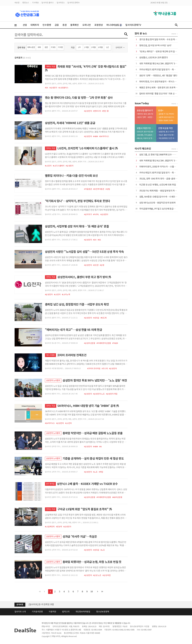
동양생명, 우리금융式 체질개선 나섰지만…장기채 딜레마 (146, 135)
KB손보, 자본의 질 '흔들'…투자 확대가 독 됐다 (146, 138)
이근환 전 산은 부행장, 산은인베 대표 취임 (158, 185)
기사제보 (35, 3)
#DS (99, 240)
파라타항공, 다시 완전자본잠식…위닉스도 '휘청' (161, 82)
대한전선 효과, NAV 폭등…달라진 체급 (146, 114)
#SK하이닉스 (104, 136)
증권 (65, 25)
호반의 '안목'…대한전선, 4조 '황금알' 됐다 (158, 76)
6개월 (100, 47)
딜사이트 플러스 (48, 3)
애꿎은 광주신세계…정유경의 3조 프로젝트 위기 (161, 88)
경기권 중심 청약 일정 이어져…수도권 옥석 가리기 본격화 (165, 39)
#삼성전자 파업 (112, 394)
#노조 (95, 472)
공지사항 (20, 605)
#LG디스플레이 (59, 166)
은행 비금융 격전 (166, 128)
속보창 (17, 3)
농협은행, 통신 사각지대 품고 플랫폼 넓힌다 (168, 132)
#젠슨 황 (105, 111)
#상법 (108, 189)
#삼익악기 (88, 214)
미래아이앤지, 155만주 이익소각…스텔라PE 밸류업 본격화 (165, 167)
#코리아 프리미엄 (94, 369)
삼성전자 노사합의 (53, 380)
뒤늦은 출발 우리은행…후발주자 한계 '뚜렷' (168, 135)
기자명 (60, 47)
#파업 (101, 472)
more (174, 34)
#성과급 (96, 318)
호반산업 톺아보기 (145, 110)
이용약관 (52, 612)
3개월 (93, 47)
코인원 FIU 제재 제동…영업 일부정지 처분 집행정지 (162, 191)
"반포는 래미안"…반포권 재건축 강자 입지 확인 (160, 51)
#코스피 (105, 369)
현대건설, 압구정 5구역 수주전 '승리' (156, 45)
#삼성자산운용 (90, 343)
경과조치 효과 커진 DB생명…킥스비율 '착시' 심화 (146, 132)
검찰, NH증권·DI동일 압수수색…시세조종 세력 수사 (163, 197)
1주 (79, 47)
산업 (25, 25)
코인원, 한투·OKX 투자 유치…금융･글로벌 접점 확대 (163, 179)
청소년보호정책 (103, 612)
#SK (47, 88)
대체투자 (35, 25)
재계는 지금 (51, 67)
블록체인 (75, 25)
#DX (95, 240)
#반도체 (104, 318)
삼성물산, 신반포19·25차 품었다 (154, 57)
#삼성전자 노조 (99, 394)
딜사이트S (61, 3)
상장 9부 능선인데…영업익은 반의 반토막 (158, 203)
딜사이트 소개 (20, 612)
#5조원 (96, 265)
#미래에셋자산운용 (104, 343)
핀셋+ (161, 110)
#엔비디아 (97, 111)
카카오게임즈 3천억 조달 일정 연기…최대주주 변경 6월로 (164, 70)
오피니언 (87, 25)
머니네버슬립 (114, 25)
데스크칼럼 (50, 355)
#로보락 (59, 527)
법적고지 (66, 612)
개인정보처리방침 (83, 612)
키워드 (53, 47)
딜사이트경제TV (73, 3)
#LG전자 (48, 166)
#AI (100, 447)
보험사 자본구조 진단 (146, 128)
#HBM (95, 136)
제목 (39, 47)
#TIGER (115, 343)
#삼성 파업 (107, 575)
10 (92, 592)
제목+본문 (31, 47)
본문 (46, 47)
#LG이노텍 (66, 295)
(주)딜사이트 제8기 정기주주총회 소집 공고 (48, 604)
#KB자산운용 (117, 497)
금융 (57, 25)
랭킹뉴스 (26, 3)
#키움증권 (88, 189)
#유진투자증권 (99, 189)
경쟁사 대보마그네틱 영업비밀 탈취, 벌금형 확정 (168, 121)
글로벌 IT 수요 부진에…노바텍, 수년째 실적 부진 (168, 114)
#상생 (102, 265)
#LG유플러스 (63, 88)
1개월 (86, 47)
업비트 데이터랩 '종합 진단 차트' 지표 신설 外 (159, 94)
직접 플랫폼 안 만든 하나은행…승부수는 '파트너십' (168, 138)
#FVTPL (96, 214)
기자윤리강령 (37, 612)
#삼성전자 (53, 88)
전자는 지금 (51, 148)
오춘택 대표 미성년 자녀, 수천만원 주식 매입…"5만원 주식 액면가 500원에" (168, 117)
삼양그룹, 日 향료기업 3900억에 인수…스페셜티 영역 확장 (165, 155)
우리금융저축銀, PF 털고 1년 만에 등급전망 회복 (161, 209)
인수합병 (47, 25)
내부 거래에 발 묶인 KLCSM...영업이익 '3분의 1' (160, 64)
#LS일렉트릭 (50, 527)
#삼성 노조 (97, 575)
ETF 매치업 (50, 484)
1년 (107, 47)
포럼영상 (99, 25)
